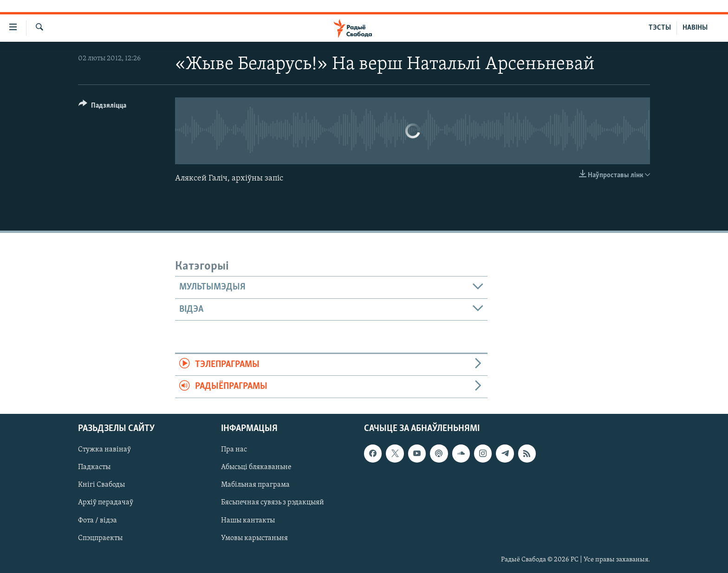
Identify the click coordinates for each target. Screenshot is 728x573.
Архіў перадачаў (106, 502)
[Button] (102, 107)
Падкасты (94, 467)
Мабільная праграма (255, 485)
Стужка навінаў (104, 450)
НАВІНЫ (695, 28)
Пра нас (234, 450)
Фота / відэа (97, 520)
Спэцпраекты (100, 538)
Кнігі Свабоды (101, 485)
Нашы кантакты (248, 520)
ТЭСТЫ (660, 28)
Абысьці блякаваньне (256, 467)
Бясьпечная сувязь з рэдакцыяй (273, 502)
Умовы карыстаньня (254, 538)
